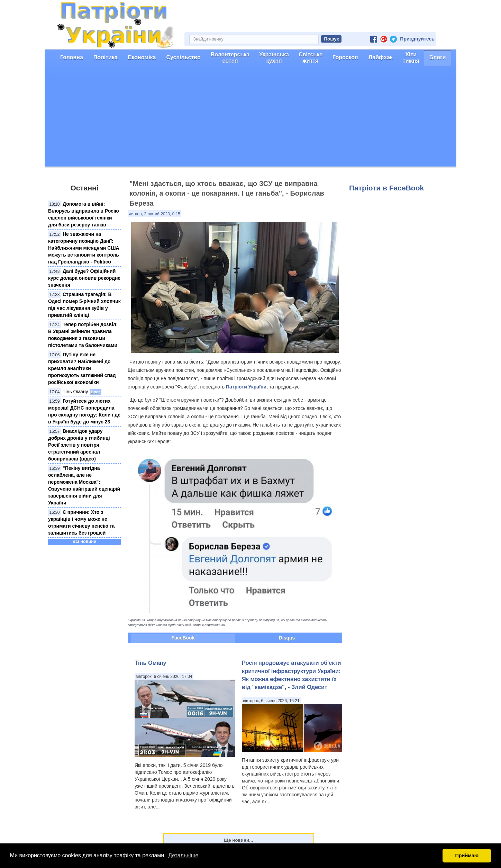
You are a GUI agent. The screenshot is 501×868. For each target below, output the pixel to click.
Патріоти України (246, 387)
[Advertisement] (250, 118)
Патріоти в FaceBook (386, 188)
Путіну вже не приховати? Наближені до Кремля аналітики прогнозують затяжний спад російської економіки (82, 368)
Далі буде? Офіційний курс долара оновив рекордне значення (84, 278)
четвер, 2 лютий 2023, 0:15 (154, 214)
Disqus (287, 638)
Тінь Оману (75, 392)
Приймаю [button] (467, 856)
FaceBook (183, 638)
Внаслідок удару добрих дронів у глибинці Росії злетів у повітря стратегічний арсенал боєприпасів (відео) (79, 445)
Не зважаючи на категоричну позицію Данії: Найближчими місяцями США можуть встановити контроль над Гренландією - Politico (84, 248)
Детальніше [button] (183, 855)
